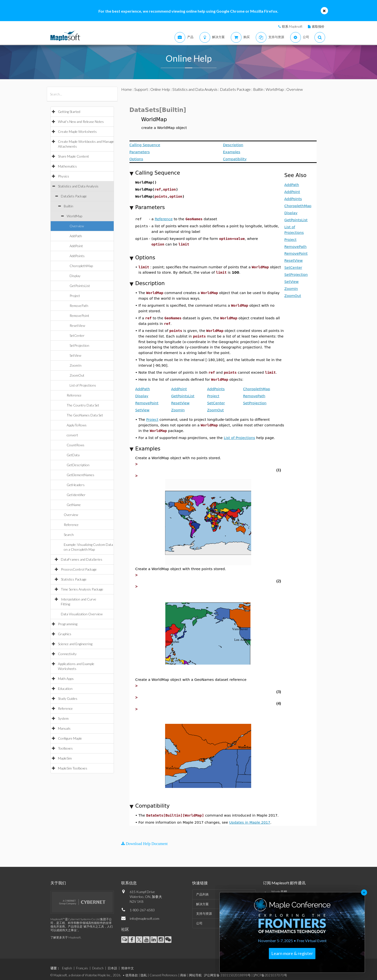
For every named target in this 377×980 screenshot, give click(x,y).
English (67, 965)
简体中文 (128, 965)
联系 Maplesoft (292, 26)
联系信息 (129, 879)
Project (75, 296)
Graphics (65, 634)
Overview (77, 226)
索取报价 (318, 26)
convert (72, 435)
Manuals (64, 728)
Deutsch (98, 965)
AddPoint (76, 246)
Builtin (68, 206)
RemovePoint (79, 316)
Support (141, 89)
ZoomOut (77, 375)
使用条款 (132, 972)
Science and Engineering (75, 644)
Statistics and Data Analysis (78, 186)
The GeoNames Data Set (85, 415)
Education (65, 689)
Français (82, 965)
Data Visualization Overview (82, 614)
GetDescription (78, 465)
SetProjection (79, 345)
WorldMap (74, 216)
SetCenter (77, 335)
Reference (74, 395)
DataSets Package (74, 196)
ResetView (77, 325)
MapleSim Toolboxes (73, 768)
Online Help (160, 89)
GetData (73, 455)
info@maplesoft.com (144, 915)
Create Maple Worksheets (77, 131)
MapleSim (65, 758)
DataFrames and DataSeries (82, 559)
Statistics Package (74, 579)
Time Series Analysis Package (82, 589)
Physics (64, 176)
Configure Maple (70, 738)
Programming (68, 624)
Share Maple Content (73, 156)
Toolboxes (65, 748)
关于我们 (58, 879)
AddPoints (77, 256)
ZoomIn (76, 365)
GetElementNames (80, 475)
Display (75, 276)
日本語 (112, 965)
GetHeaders (76, 485)
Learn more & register (292, 953)
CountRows (76, 445)
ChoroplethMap (81, 266)
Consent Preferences (164, 972)
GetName (74, 505)
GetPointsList (80, 286)
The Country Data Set (83, 405)
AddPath (76, 236)
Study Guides (68, 698)
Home (127, 89)
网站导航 (195, 972)
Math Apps (66, 679)
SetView (75, 355)
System (63, 718)
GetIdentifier (76, 495)
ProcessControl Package (79, 569)
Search (69, 535)
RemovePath (79, 306)
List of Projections (83, 385)
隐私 (144, 972)
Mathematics (67, 166)
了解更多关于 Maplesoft (66, 934)
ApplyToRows (77, 425)
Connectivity (67, 654)
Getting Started (69, 112)
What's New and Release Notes (81, 122)
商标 (183, 972)
